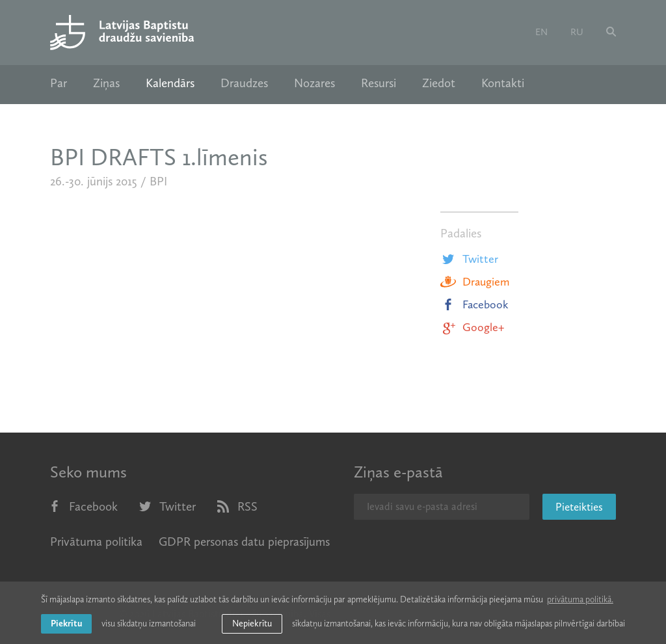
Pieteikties (579, 507)
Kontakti (503, 83)
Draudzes (244, 83)
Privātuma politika (96, 542)
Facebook (474, 304)
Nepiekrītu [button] (252, 624)
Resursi (379, 83)
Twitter (469, 259)
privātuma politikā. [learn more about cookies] (580, 599)
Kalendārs (170, 83)
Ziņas (106, 83)
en (541, 32)
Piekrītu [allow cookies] (66, 624)
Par (59, 83)
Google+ (472, 327)
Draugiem (475, 282)
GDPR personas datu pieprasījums (244, 542)
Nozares (314, 83)
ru (577, 32)
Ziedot (439, 83)
